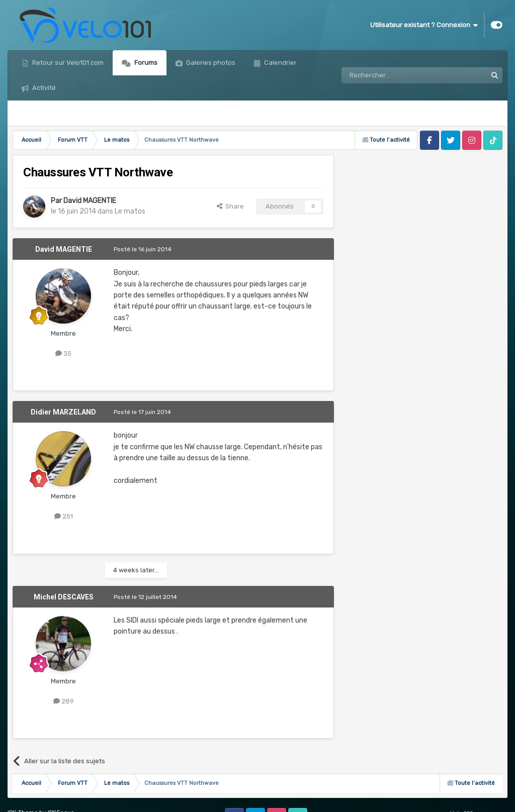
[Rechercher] (392, 75)
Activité (43, 88)
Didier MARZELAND (63, 412)
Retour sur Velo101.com (67, 63)
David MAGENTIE (90, 201)
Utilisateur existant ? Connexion (424, 25)
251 (64, 516)
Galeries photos (210, 63)
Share (230, 206)
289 (64, 701)
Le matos (130, 211)
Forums (145, 63)
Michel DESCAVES (64, 597)
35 (63, 353)
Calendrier (280, 63)
